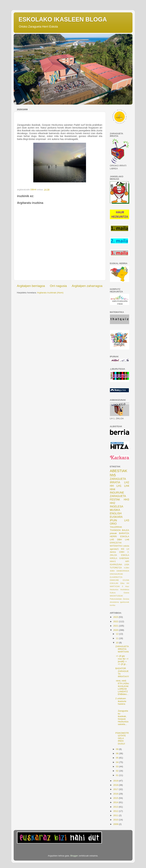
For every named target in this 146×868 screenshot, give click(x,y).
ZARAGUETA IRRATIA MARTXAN (122, 649)
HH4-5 (113, 561)
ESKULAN (114, 583)
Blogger (74, 856)
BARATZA (124, 533)
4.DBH (127, 568)
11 (118, 638)
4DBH (112, 571)
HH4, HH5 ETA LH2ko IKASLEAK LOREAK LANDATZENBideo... (122, 687)
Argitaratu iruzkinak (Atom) (50, 293)
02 (118, 771)
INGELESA (117, 506)
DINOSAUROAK (117, 574)
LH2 (127, 482)
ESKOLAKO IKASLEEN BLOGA (63, 19)
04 (118, 762)
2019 (116, 781)
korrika (113, 605)
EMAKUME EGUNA (120, 580)
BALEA (126, 530)
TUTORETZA (116, 568)
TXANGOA (115, 530)
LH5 (112, 540)
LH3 (127, 520)
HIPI (127, 561)
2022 (116, 621)
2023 (116, 617)
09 (118, 749)
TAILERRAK (116, 527)
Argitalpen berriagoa (31, 286)
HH (112, 486)
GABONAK (124, 558)
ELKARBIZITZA (116, 577)
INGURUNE (117, 493)
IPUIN (113, 520)
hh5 (113, 475)
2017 (116, 789)
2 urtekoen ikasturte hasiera (121, 701)
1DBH (122, 552)
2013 (116, 807)
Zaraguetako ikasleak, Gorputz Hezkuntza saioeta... (122, 716)
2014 (116, 802)
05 (118, 758)
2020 (116, 630)
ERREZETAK (116, 543)
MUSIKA (115, 510)
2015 (116, 798)
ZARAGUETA (118, 496)
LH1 (119, 486)
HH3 (126, 499)
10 (118, 643)
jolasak (113, 533)
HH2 (113, 503)
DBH (120, 540)
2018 (116, 785)
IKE (123, 549)
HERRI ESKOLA (120, 536)
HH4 (113, 489)
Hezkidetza (125, 590)
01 (118, 775)
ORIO (113, 524)
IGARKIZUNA (116, 565)
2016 (116, 794)
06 (118, 753)
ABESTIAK (119, 471)
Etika (122, 583)
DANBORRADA (123, 571)
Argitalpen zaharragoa (87, 286)
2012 (116, 811)
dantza (113, 552)
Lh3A (127, 565)
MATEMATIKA (116, 546)
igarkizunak (125, 602)
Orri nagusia (58, 286)
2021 (116, 626)
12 (118, 634)
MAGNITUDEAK (116, 596)
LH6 (127, 540)
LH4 (127, 486)
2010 (116, 820)
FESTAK (115, 499)
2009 (116, 824)
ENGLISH (116, 513)
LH (128, 549)
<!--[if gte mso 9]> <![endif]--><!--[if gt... (122, 660)
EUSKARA (116, 517)
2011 (116, 815)
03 (118, 766)
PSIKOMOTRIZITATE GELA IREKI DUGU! (122, 738)
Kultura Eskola (120, 593)
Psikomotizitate (116, 599)
